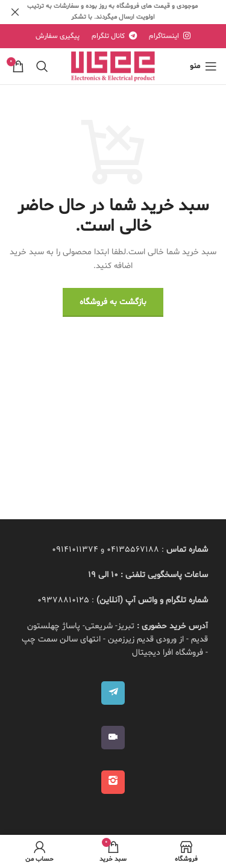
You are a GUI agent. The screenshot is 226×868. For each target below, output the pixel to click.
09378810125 (63, 600)
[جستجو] (42, 66)
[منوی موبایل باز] (203, 66)
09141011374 (75, 550)
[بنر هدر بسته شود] (15, 12)
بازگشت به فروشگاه (113, 302)
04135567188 (133, 550)
